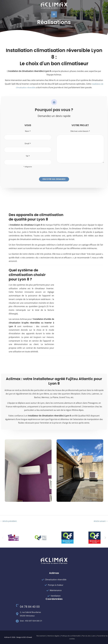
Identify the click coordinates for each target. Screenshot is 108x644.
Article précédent (9, 522)
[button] (3, 538)
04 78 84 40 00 (30, 607)
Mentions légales (53, 636)
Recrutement (41, 636)
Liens (94, 636)
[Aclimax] (54, 6)
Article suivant (100, 522)
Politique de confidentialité (71, 636)
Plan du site (86, 636)
